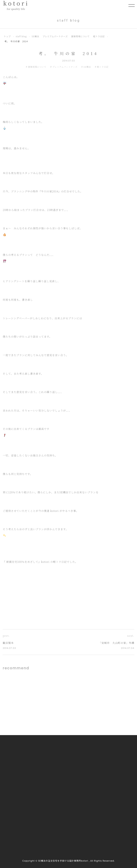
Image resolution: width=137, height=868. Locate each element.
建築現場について (82, 36)
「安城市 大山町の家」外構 (116, 643)
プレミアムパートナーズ (56, 36)
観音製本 (8, 643)
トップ (7, 36)
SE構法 (36, 36)
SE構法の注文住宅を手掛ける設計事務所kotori (63, 861)
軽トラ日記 (101, 36)
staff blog (21, 36)
